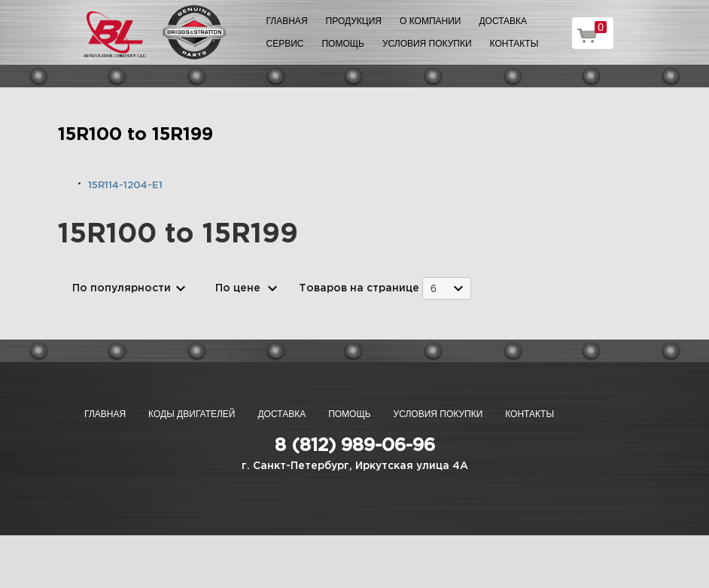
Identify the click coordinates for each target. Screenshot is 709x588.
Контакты (514, 44)
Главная (287, 21)
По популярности (122, 288)
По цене (238, 288)
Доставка (503, 21)
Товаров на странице (359, 288)
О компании (430, 21)
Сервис (285, 44)
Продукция (354, 21)
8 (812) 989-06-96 (355, 446)
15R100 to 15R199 (135, 135)
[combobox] (447, 288)
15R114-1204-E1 (125, 186)
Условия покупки (427, 44)
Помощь (342, 44)
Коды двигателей (192, 414)
